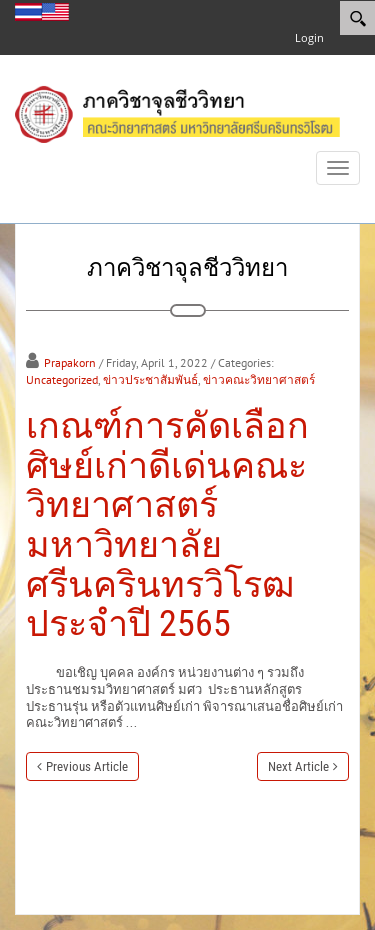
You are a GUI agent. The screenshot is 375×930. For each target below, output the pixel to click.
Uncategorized (62, 379)
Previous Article (87, 766)
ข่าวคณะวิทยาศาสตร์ (259, 379)
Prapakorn (70, 362)
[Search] (357, 18)
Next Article (298, 766)
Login (309, 37)
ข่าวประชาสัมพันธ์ (150, 379)
